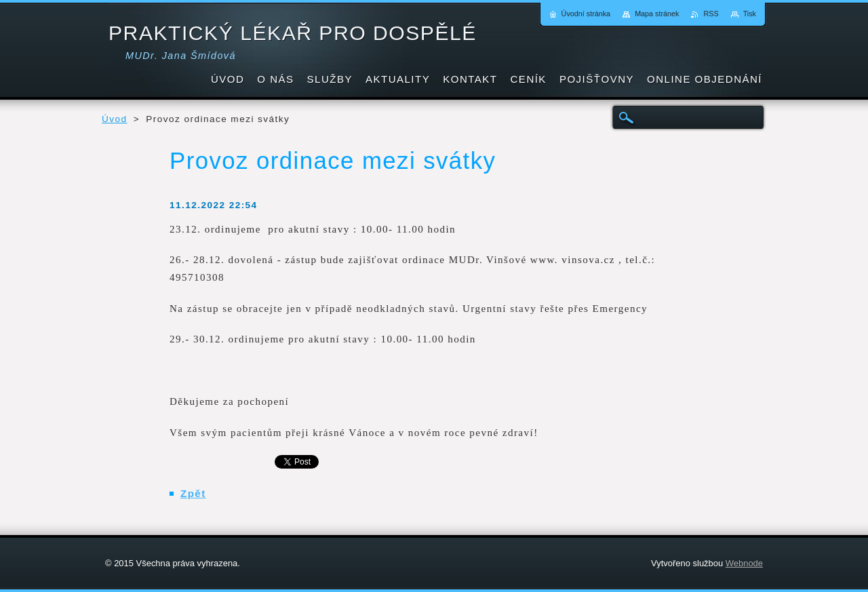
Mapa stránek (657, 14)
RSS (711, 14)
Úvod (115, 119)
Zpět (193, 493)
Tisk (750, 14)
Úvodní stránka (586, 14)
